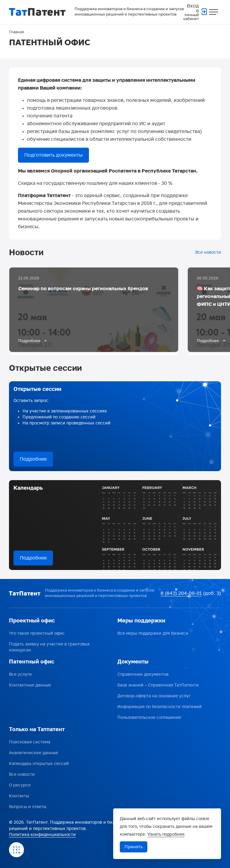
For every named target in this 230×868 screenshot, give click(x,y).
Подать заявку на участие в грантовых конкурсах (49, 647)
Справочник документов (143, 674)
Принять (134, 847)
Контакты (19, 796)
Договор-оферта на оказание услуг (154, 696)
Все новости (208, 252)
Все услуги (20, 674)
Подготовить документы (53, 155)
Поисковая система (30, 742)
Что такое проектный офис (37, 633)
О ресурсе (20, 785)
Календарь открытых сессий (39, 764)
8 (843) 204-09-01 (181, 593)
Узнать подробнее (166, 834)
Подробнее (33, 459)
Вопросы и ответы (28, 807)
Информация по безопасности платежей (160, 707)
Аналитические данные (34, 753)
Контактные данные (30, 685)
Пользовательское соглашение (149, 717)
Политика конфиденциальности (42, 835)
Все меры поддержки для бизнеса (153, 633)
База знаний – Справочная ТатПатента (158, 685)
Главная (16, 32)
